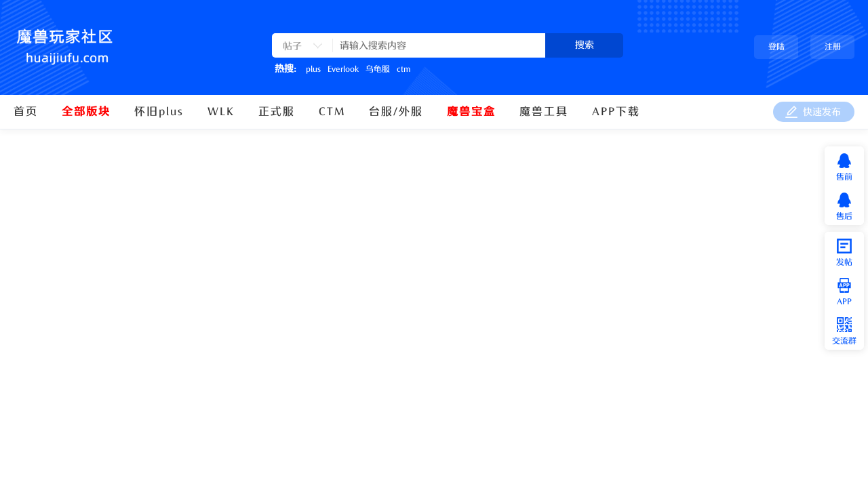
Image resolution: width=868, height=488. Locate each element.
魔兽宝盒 (471, 112)
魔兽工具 (544, 112)
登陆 (776, 47)
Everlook (343, 69)
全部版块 (86, 112)
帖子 (292, 46)
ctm (403, 69)
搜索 (585, 45)
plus (313, 69)
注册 (833, 47)
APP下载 (616, 112)
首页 (26, 112)
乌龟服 (378, 69)
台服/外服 (396, 112)
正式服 (277, 112)
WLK (221, 112)
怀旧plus (159, 112)
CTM (332, 112)
